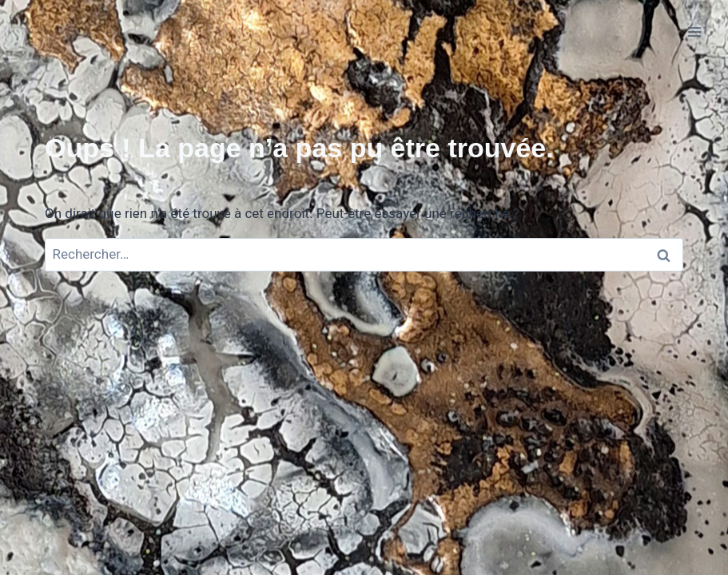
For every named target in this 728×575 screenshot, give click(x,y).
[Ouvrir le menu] (694, 32)
